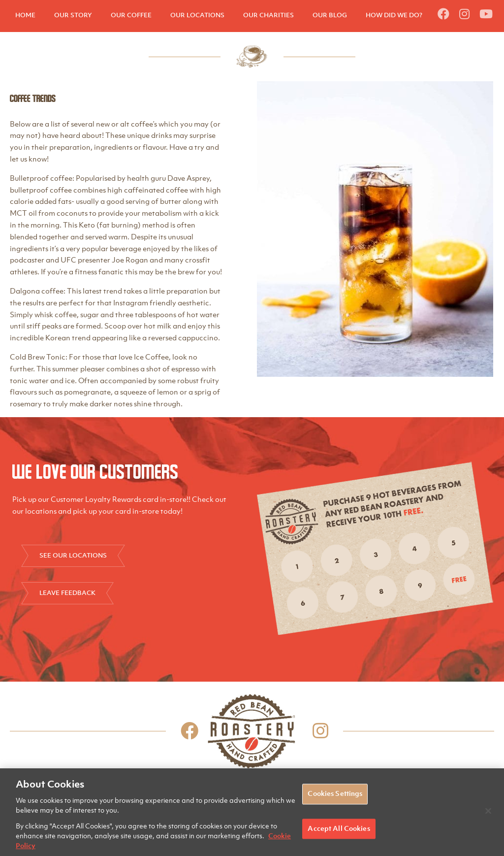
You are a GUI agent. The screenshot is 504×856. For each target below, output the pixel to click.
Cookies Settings (335, 794)
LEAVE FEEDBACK (67, 593)
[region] (252, 812)
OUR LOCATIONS (197, 15)
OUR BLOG (330, 15)
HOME (25, 15)
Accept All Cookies (339, 828)
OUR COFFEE (131, 15)
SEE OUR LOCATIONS (73, 555)
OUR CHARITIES (268, 15)
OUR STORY (73, 15)
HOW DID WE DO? (394, 15)
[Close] (488, 811)
